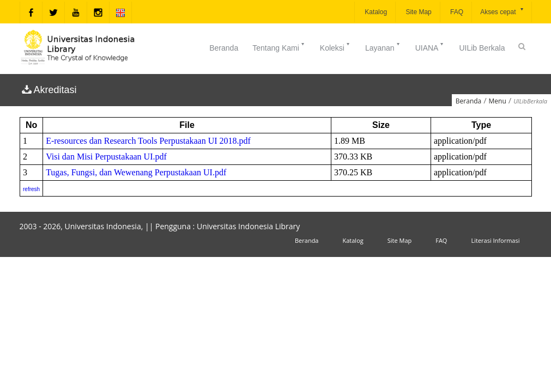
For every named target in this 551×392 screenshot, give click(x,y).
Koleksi (335, 47)
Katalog (375, 12)
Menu (498, 101)
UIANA (430, 47)
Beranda (224, 48)
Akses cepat (502, 11)
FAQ (456, 12)
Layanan (383, 47)
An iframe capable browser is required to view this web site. (276, 157)
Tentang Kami (279, 47)
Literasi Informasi (495, 240)
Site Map (418, 12)
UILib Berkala (482, 48)
